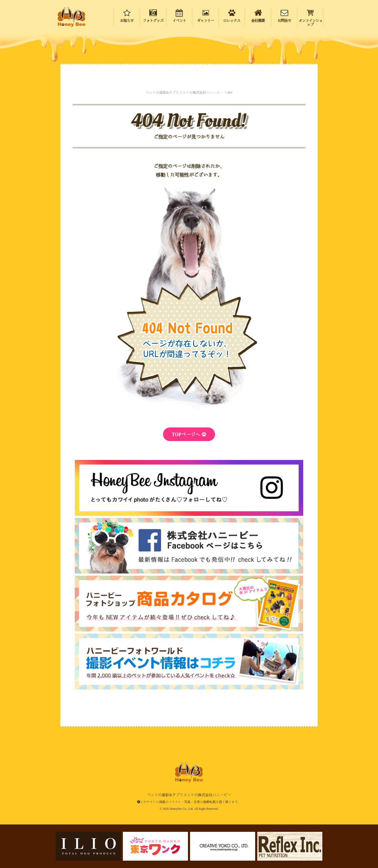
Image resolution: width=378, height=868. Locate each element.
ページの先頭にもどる (344, 831)
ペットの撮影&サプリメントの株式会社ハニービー (71, 17)
